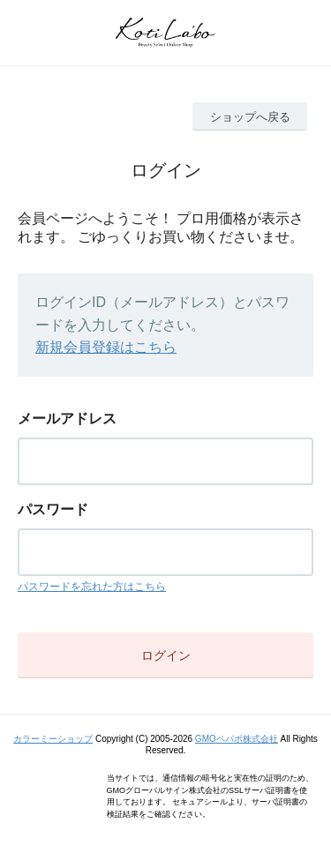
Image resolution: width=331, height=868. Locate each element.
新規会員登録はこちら (106, 347)
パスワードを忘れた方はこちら (92, 587)
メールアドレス (67, 419)
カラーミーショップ (53, 739)
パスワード (53, 509)
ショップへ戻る (250, 117)
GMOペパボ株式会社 (237, 739)
